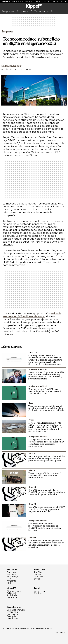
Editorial (11, 593)
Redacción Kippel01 (12, 66)
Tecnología (41, 11)
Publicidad (13, 595)
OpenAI (32, 487)
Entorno (22, 11)
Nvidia (14, 1)
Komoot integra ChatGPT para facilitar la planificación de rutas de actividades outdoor (45, 391)
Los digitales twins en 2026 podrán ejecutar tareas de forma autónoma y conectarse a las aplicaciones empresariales (46, 443)
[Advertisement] (34, 23)
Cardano (45, 1)
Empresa (7, 32)
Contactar (12, 598)
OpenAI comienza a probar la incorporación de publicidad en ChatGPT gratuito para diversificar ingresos (45, 527)
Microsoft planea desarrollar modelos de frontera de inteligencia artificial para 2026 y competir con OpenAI (47, 458)
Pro (53, 11)
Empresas (8, 11)
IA (31, 11)
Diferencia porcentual (13, 613)
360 (9, 583)
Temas (38, 575)
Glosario (38, 577)
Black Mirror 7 (26, 1)
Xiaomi (55, 1)
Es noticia (6, 1)
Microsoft (33, 453)
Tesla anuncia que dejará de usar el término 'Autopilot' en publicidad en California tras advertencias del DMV (46, 408)
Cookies (38, 593)
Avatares (12, 581)
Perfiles (38, 572)
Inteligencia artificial (38, 369)
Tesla (31, 403)
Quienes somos (15, 591)
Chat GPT (33, 353)
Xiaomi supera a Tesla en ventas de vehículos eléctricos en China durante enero (45, 475)
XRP (36, 1)
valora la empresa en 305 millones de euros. (32, 315)
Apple (63, 1)
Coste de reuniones (12, 617)
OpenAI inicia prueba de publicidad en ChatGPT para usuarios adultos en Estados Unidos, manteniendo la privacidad (46, 544)
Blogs (37, 579)
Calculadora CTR (16, 610)
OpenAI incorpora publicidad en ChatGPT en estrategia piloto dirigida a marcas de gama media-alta (47, 492)
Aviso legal (40, 591)
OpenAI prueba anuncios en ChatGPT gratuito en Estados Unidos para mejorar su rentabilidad (47, 509)
